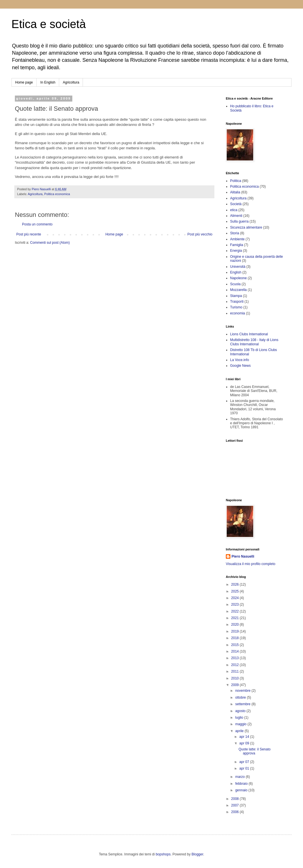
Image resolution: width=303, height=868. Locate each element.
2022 (236, 611)
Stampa (236, 296)
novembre (243, 691)
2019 (236, 631)
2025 (236, 591)
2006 (236, 812)
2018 (236, 638)
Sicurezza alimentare (246, 227)
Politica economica (57, 194)
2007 (236, 805)
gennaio (242, 790)
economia (238, 313)
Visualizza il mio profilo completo (251, 564)
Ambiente (237, 239)
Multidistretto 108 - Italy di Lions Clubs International (254, 342)
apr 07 (245, 762)
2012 (236, 665)
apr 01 (245, 768)
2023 (236, 605)
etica (234, 210)
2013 (236, 658)
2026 (236, 584)
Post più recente (29, 234)
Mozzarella (238, 290)
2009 (236, 685)
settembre (243, 704)
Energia (236, 251)
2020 (236, 625)
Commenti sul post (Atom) (50, 243)
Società (236, 204)
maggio (241, 724)
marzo (241, 777)
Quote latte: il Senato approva (254, 751)
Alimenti (236, 216)
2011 (236, 671)
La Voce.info (240, 360)
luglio (240, 718)
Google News (240, 366)
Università (238, 267)
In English (48, 82)
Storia (235, 233)
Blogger (197, 854)
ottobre (241, 697)
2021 (236, 618)
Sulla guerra (239, 221)
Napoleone (238, 278)
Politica (236, 181)
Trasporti (237, 302)
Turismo (236, 307)
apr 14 (245, 737)
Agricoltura (71, 82)
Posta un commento (37, 224)
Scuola (235, 284)
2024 (236, 598)
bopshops (163, 854)
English (236, 272)
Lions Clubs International (249, 334)
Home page (24, 82)
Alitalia (235, 192)
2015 (236, 645)
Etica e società (49, 24)
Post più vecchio (200, 234)
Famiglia (237, 245)
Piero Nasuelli (243, 556)
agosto (241, 711)
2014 (236, 651)
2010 (236, 678)
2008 (236, 799)
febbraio (242, 784)
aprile (240, 731)
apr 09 (245, 743)
